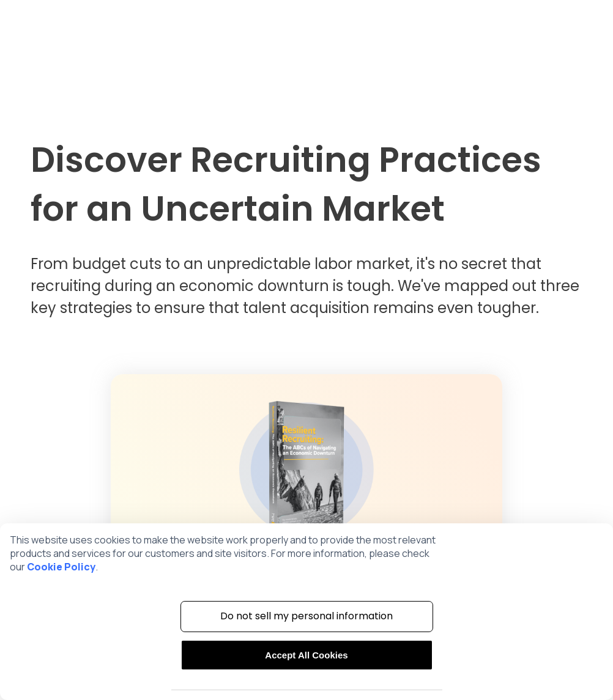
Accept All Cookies (306, 655)
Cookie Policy (61, 567)
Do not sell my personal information (306, 616)
